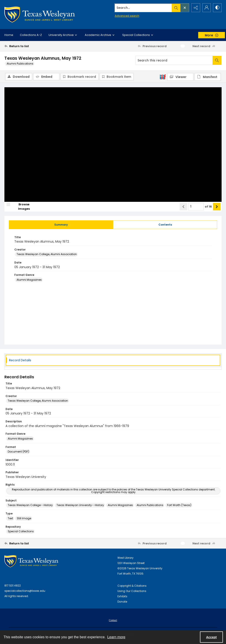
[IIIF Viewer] (180, 77)
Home (9, 35)
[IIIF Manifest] (208, 77)
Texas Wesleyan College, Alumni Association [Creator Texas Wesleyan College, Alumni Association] (47, 254)
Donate (122, 602)
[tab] (61, 225)
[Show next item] (217, 207)
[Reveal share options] (195, 8)
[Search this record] (174, 60)
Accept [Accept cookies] (211, 637)
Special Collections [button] (138, 35)
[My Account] (206, 8)
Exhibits (122, 597)
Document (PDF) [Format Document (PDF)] (18, 452)
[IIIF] (163, 77)
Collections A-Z (31, 35)
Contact (113, 620)
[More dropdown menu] (212, 35)
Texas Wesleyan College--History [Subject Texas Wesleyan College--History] (30, 505)
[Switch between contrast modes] (217, 8)
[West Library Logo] (31, 561)
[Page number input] (196, 207)
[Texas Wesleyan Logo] (40, 15)
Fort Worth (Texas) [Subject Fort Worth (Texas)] (179, 505)
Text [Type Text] (10, 518)
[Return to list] (34, 46)
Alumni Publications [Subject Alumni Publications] (150, 505)
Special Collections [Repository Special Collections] (21, 532)
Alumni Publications (20, 64)
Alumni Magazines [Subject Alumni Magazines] (120, 505)
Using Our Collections (132, 591)
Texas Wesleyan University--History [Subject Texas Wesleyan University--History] (80, 505)
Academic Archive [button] (100, 35)
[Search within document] (217, 60)
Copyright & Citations (132, 586)
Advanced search (126, 16)
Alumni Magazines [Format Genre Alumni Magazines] (29, 280)
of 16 (208, 207)
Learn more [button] (116, 637)
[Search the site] (142, 8)
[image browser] (21, 207)
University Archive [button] (63, 35)
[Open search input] (184, 8)
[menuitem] (113, 620)
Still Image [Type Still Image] (24, 518)
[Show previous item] (183, 207)
